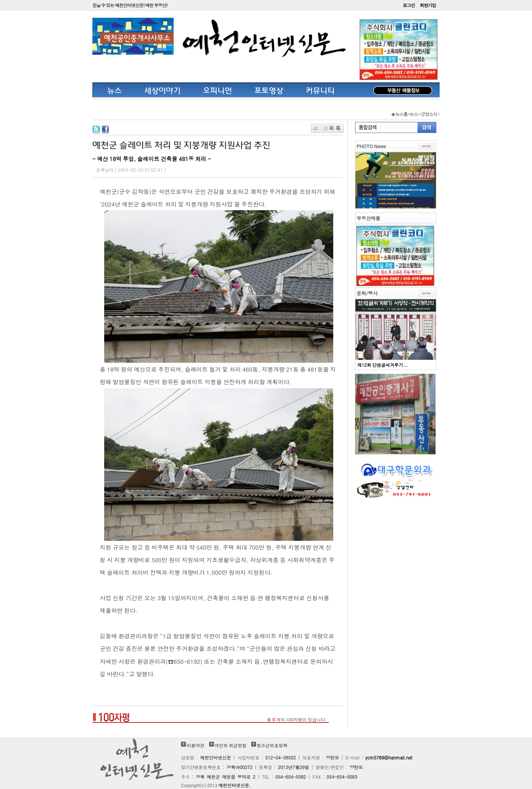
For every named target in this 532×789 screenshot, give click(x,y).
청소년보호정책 (272, 745)
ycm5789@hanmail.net (389, 757)
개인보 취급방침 (231, 745)
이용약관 (195, 745)
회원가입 (428, 5)
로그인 (409, 5)
